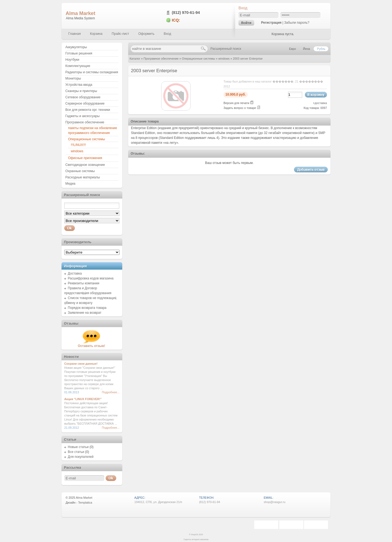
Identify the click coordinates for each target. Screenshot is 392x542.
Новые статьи (78, 447)
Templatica (85, 503)
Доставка (75, 273)
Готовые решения (79, 53)
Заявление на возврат (85, 313)
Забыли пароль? (297, 23)
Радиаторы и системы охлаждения (92, 72)
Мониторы (73, 78)
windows (224, 59)
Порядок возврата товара (87, 308)
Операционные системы (198, 59)
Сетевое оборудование (83, 97)
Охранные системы (80, 171)
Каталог (135, 59)
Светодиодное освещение (85, 165)
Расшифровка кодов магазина (91, 278)
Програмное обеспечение (161, 59)
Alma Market (80, 13)
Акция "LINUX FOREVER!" (83, 399)
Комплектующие (78, 66)
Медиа (70, 184)
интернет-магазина (200, 539)
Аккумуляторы (76, 47)
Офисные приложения (85, 158)
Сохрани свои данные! (81, 364)
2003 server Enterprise (248, 59)
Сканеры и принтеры (81, 91)
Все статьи (76, 452)
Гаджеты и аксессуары (82, 116)
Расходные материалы (83, 177)
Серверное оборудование (85, 103)
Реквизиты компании (84, 283)
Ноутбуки (72, 60)
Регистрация (271, 23)
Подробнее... (111, 392)
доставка (321, 103)
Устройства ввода (79, 85)
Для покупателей (81, 457)
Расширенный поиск (226, 49)
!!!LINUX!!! (78, 145)
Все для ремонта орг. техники (88, 110)
